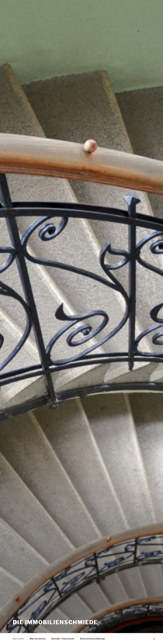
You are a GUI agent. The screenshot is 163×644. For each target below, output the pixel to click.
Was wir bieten (38, 639)
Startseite (18, 639)
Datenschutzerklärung (92, 639)
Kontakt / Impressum (63, 639)
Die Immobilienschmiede (55, 622)
